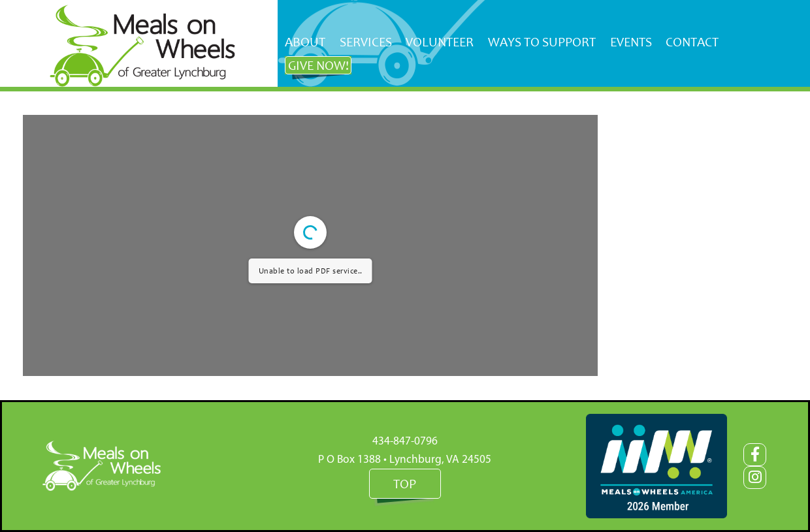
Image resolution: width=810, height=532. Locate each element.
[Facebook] (755, 455)
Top (405, 484)
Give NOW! (318, 65)
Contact (692, 42)
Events (631, 42)
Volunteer (440, 42)
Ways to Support (542, 42)
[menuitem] (305, 42)
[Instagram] (755, 477)
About (305, 42)
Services (366, 42)
